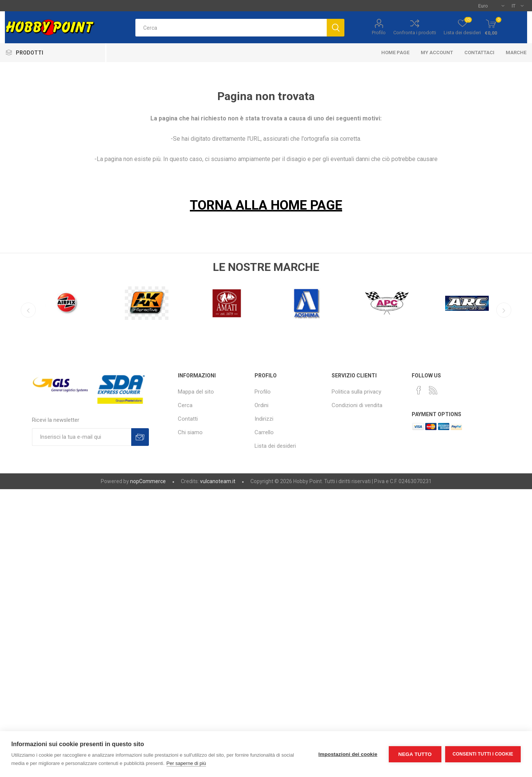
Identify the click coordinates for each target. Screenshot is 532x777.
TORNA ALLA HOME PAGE (266, 205)
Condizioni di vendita (357, 405)
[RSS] (433, 390)
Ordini (261, 405)
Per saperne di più (186, 763)
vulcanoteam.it (218, 481)
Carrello (264, 432)
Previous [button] (28, 310)
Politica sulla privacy (356, 392)
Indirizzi (264, 419)
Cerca (185, 405)
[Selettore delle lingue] (518, 6)
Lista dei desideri (275, 446)
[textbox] (231, 28)
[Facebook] (419, 390)
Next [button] (504, 310)
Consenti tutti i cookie (483, 754)
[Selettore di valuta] (491, 6)
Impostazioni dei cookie (348, 754)
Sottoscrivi (140, 437)
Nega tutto (415, 754)
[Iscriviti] (82, 437)
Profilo (379, 33)
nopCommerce (148, 481)
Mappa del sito (196, 392)
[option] (67, 301)
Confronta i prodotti (415, 33)
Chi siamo (190, 432)
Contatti (188, 419)
